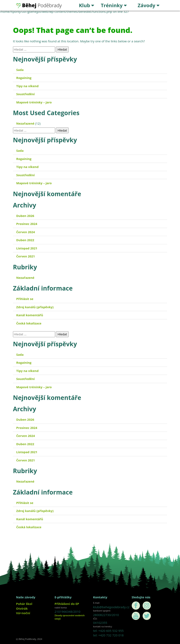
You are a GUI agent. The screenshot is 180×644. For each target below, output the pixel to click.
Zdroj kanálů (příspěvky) (35, 307)
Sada (20, 70)
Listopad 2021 (27, 248)
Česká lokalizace (29, 323)
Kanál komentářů (30, 315)
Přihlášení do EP (67, 604)
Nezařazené (25, 123)
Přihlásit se (25, 299)
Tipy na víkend (27, 86)
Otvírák (22, 608)
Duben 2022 (25, 240)
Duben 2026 (25, 216)
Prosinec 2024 (27, 224)
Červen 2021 (26, 256)
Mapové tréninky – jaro (34, 102)
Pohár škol (24, 604)
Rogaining (24, 78)
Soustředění (25, 94)
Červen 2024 (26, 232)
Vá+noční (23, 613)
